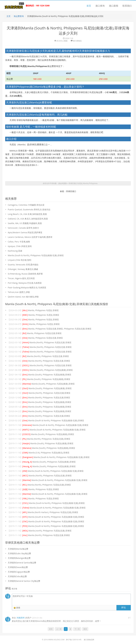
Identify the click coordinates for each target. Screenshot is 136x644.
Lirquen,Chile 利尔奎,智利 (20, 260)
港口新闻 (114, 6)
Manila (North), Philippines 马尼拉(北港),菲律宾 (46, 439)
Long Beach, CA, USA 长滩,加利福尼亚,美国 (27, 214)
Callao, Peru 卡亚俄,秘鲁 (19, 242)
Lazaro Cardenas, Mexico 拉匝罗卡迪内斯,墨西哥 (30, 237)
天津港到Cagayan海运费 (19, 572)
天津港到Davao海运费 (18, 567)
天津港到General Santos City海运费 (24, 581)
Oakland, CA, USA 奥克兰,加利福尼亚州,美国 (28, 219)
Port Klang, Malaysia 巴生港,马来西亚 (25, 283)
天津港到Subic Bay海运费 (19, 553)
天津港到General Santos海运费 (22, 563)
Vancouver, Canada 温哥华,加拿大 (23, 228)
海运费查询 (19, 16)
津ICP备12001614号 (74, 640)
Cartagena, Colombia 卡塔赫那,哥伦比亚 (26, 205)
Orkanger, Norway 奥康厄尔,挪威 (23, 269)
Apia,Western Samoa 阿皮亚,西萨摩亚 (25, 232)
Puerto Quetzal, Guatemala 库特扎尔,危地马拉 (29, 209)
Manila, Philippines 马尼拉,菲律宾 (41, 310)
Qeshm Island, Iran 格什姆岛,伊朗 (23, 297)
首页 (89, 6)
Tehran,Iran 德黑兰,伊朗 (19, 292)
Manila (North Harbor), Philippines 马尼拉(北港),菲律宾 (50, 512)
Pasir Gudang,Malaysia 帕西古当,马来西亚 (27, 288)
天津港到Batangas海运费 (19, 558)
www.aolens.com (56, 640)
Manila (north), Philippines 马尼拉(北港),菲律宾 (47, 531)
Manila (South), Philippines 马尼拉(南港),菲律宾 (48, 370)
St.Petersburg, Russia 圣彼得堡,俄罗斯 (25, 274)
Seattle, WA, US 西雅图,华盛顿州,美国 (25, 223)
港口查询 (100, 6)
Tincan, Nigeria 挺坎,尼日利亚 (21, 278)
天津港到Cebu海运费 (17, 576)
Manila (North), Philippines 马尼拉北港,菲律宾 (47, 342)
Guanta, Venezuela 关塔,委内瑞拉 (23, 265)
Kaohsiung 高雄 (15, 251)
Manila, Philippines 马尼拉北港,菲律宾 (42, 333)
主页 (8, 16)
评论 (123, 607)
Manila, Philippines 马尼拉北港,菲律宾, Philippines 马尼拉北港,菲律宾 (57, 329)
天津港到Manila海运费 (18, 549)
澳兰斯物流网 (89, 640)
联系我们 (127, 6)
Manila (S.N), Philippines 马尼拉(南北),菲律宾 (46, 453)
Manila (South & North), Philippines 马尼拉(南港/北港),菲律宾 (36, 255)
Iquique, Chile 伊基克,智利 (20, 246)
